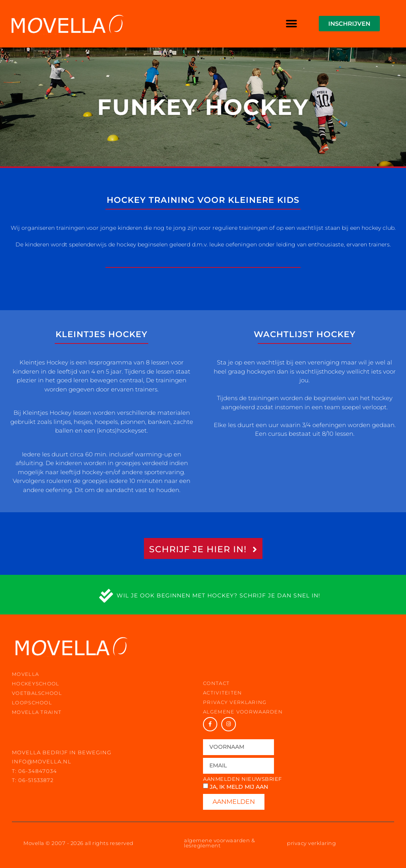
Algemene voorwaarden (243, 712)
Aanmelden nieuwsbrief (242, 779)
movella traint (37, 712)
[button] (292, 24)
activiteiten (223, 693)
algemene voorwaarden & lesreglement (219, 843)
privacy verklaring (235, 702)
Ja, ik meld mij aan (239, 787)
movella (25, 674)
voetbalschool (37, 693)
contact (216, 683)
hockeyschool (36, 684)
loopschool (32, 703)
